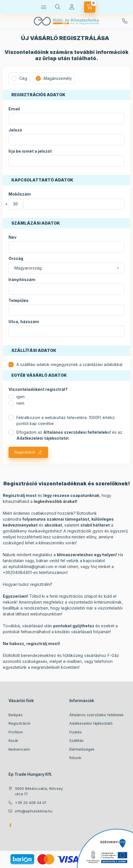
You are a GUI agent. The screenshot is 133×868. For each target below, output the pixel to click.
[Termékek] (44, 7)
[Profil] (72, 7)
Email (14, 109)
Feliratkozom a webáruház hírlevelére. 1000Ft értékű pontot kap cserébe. (66, 420)
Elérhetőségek (82, 749)
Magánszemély (58, 78)
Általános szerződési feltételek (96, 715)
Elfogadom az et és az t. (69, 435)
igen (21, 397)
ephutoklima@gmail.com (31, 566)
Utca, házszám (24, 322)
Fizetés (76, 732)
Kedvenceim (19, 749)
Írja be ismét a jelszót (30, 151)
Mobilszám (20, 194)
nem (20, 403)
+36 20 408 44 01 (125, 21)
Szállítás (77, 740)
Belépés (16, 715)
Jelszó (15, 130)
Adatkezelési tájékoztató (91, 723)
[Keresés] (58, 7)
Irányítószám (22, 280)
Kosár (13, 740)
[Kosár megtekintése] (90, 7)
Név (12, 237)
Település (19, 301)
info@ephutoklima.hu (34, 811)
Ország (16, 258)
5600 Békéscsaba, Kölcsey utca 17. (39, 791)
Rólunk (75, 758)
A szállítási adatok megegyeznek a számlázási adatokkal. (70, 364)
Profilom (16, 732)
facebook (10, 825)
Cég (23, 78)
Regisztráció (25, 452)
